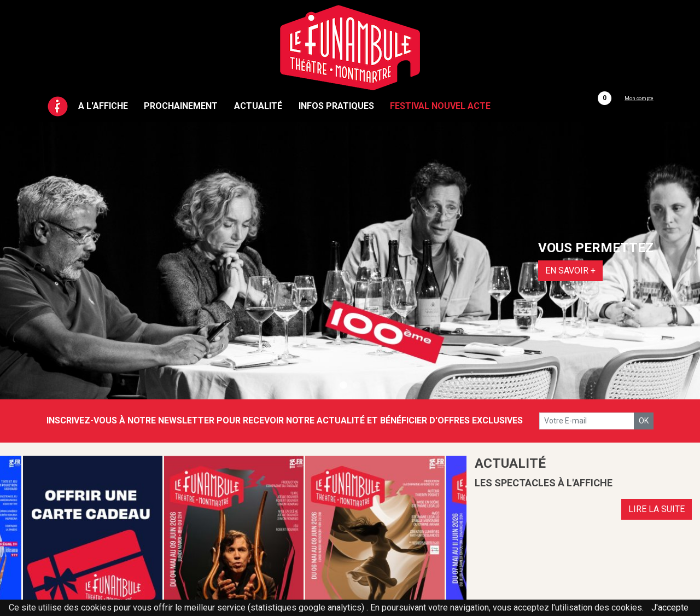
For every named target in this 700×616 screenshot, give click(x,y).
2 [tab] (357, 386)
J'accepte (670, 608)
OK (644, 421)
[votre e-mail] (587, 421)
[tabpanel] (350, 261)
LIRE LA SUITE (657, 509)
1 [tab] (343, 386)
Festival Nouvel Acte (440, 106)
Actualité (258, 106)
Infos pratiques (336, 106)
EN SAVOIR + (570, 271)
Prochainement (181, 106)
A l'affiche (103, 106)
